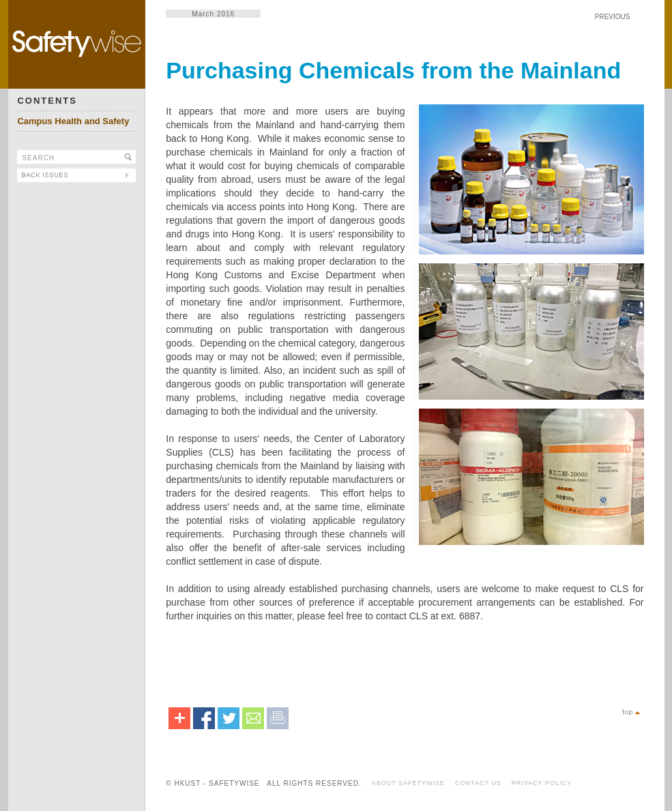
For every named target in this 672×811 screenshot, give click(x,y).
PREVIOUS (613, 17)
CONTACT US (478, 783)
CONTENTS (47, 101)
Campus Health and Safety (73, 121)
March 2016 (213, 14)
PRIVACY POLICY (542, 783)
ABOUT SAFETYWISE (408, 783)
